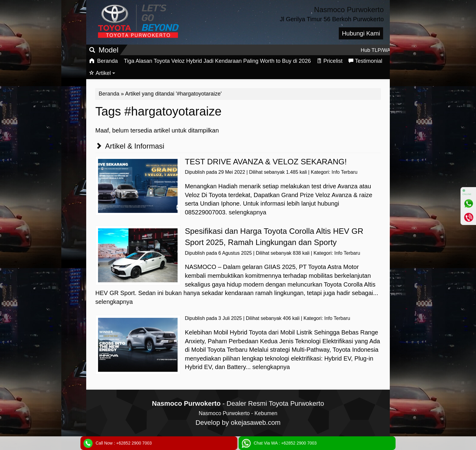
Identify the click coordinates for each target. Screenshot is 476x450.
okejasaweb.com (256, 423)
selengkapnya (248, 212)
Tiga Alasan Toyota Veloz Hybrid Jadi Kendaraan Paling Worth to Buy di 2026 (217, 61)
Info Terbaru (344, 172)
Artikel (100, 73)
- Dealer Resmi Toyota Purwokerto (238, 403)
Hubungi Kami (361, 33)
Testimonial (365, 61)
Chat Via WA (285, 443)
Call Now (124, 443)
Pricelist (330, 61)
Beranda (104, 61)
